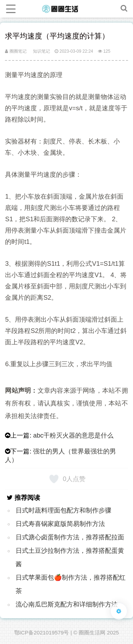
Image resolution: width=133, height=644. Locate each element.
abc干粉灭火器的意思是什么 (73, 435)
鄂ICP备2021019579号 (42, 633)
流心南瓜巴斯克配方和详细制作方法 (67, 604)
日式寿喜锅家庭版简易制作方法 (60, 524)
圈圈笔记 (16, 51)
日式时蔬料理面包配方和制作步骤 (63, 510)
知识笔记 (41, 51)
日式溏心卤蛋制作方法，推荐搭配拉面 (70, 537)
